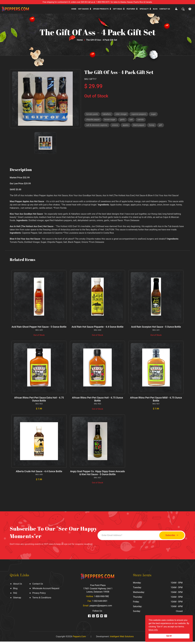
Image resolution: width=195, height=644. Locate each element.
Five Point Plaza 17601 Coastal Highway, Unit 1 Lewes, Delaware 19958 (98, 591)
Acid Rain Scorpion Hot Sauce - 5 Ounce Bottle (156, 327)
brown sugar (111, 120)
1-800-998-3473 (103, 2)
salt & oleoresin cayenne (97, 126)
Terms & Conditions (42, 600)
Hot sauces (83, 9)
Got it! (169, 636)
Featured (131, 9)
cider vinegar (122, 114)
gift (162, 126)
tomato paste (92, 114)
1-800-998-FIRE (102, 599)
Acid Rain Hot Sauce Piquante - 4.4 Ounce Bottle (98, 327)
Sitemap (17, 600)
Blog (155, 9)
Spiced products (101, 9)
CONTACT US (165, 9)
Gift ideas (118, 9)
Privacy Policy (39, 595)
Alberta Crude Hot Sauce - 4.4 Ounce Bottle (39, 474)
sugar (155, 114)
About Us (18, 586)
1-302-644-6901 (100, 603)
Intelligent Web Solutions (122, 639)
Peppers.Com (79, 639)
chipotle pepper (93, 120)
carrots (142, 120)
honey (154, 126)
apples (127, 126)
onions (116, 126)
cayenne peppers (140, 114)
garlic (123, 120)
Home (74, 9)
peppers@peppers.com (101, 608)
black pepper (140, 126)
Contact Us (38, 586)
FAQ (15, 595)
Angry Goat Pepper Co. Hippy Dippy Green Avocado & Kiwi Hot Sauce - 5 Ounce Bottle (97, 476)
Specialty (144, 9)
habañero (107, 114)
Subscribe (170, 538)
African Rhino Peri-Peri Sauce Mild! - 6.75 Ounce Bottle (156, 402)
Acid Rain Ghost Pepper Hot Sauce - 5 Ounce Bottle (39, 328)
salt (132, 120)
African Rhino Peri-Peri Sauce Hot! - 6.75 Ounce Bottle (98, 402)
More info (153, 630)
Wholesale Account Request (46, 591)
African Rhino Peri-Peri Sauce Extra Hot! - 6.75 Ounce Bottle (39, 402)
